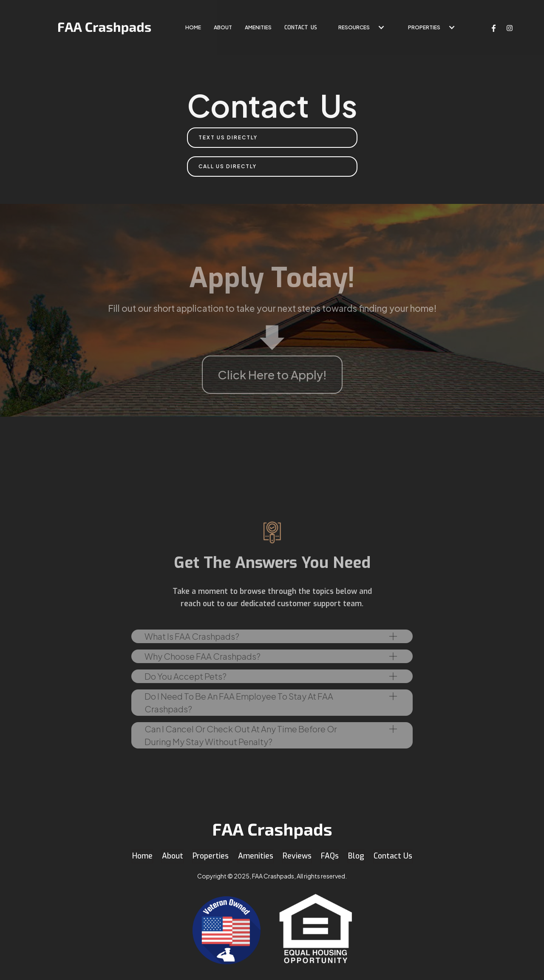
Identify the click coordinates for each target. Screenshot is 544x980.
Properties (424, 27)
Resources (354, 27)
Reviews (297, 856)
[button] (358, 28)
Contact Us (393, 856)
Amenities (258, 27)
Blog (356, 856)
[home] (104, 28)
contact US (301, 28)
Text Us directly (228, 137)
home (193, 27)
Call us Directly (228, 166)
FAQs (330, 856)
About (223, 27)
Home (142, 856)
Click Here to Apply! (272, 375)
